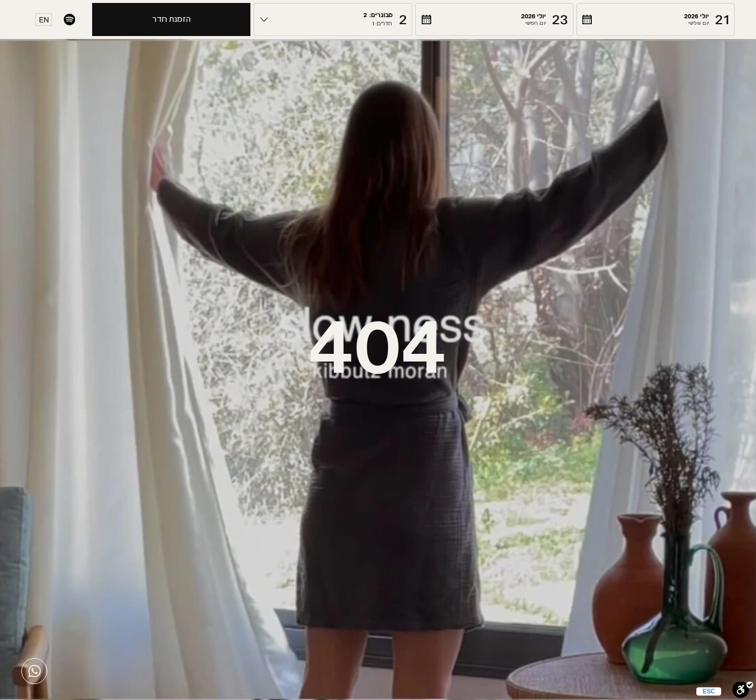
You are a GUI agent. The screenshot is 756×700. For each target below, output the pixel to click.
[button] (656, 19)
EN (44, 20)
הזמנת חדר (172, 19)
